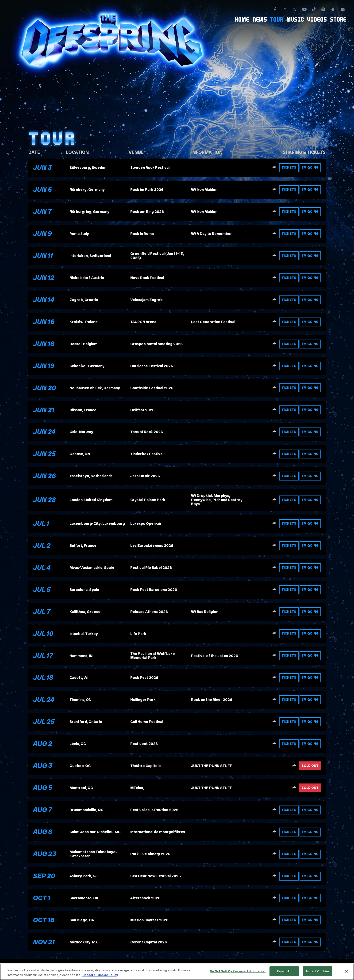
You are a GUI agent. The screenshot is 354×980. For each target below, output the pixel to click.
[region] (177, 972)
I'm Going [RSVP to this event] (310, 167)
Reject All (284, 971)
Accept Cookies (318, 971)
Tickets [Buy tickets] (289, 167)
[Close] (346, 971)
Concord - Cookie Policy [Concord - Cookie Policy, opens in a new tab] (100, 975)
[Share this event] (274, 168)
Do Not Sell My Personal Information (238, 971)
